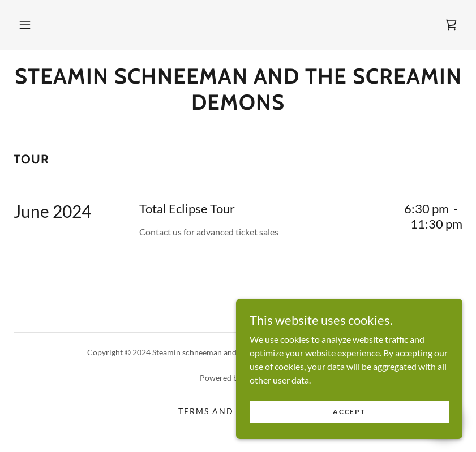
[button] (25, 25)
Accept (349, 427)
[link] (451, 25)
